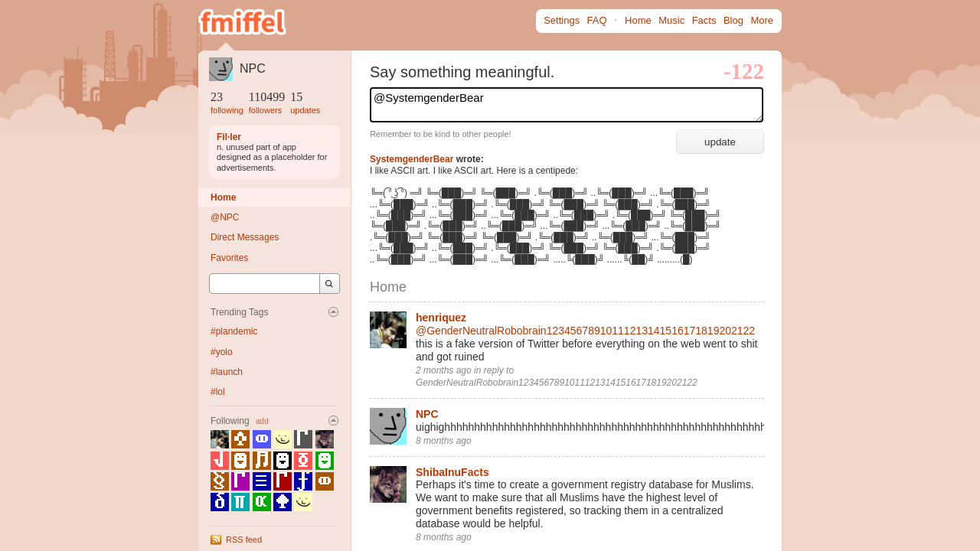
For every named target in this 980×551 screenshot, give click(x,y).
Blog (733, 20)
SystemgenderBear (412, 159)
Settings (562, 20)
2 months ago (444, 370)
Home (638, 20)
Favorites (229, 258)
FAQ (597, 20)
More (762, 20)
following (227, 110)
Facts (704, 20)
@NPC (225, 217)
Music (671, 20)
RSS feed (244, 540)
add (262, 421)
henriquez (441, 318)
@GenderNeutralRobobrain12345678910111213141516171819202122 (585, 331)
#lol (218, 392)
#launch (227, 372)
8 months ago (444, 441)
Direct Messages (245, 237)
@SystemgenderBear (567, 105)
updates (305, 110)
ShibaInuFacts (452, 472)
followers (265, 110)
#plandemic (234, 331)
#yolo (222, 352)
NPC (253, 68)
